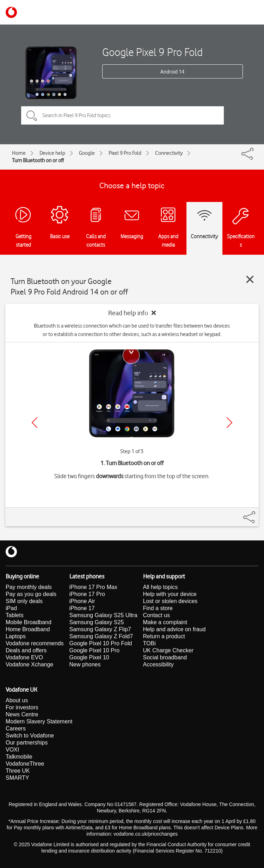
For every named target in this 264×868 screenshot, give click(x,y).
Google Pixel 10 (89, 657)
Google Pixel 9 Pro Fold (152, 52)
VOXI (12, 750)
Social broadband (165, 657)
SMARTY (17, 778)
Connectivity (169, 153)
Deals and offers (26, 650)
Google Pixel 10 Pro (94, 650)
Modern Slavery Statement (39, 721)
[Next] (229, 423)
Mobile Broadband (29, 622)
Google (87, 153)
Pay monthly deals (29, 587)
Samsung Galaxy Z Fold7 (101, 636)
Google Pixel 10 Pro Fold (101, 643)
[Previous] (35, 423)
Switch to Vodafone (30, 736)
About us (17, 700)
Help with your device (170, 594)
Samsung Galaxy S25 (97, 622)
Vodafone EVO (24, 657)
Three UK (18, 771)
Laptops (16, 636)
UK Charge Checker (168, 650)
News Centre (22, 714)
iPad (11, 608)
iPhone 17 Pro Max (93, 587)
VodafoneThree (25, 764)
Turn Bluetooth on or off (38, 160)
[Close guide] (250, 279)
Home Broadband (28, 629)
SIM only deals (24, 601)
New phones (85, 664)
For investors (22, 707)
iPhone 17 (82, 608)
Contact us (156, 615)
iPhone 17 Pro (87, 594)
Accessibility (158, 664)
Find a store (158, 608)
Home (19, 153)
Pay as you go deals (31, 594)
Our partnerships (27, 743)
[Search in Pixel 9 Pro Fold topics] (122, 115)
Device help (52, 153)
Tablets (15, 615)
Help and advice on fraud (174, 629)
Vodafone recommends (35, 643)
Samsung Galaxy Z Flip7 (100, 629)
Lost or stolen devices (170, 601)
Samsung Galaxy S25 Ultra (103, 615)
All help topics (161, 587)
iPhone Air (82, 601)
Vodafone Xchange (29, 664)
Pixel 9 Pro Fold (125, 153)
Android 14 (172, 72)
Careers (16, 728)
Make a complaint (165, 622)
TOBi (149, 643)
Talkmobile (19, 757)
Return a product (164, 636)
